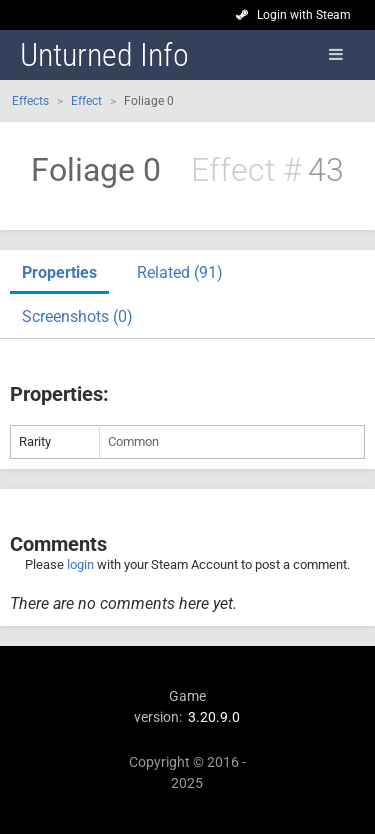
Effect (86, 101)
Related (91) (180, 272)
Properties (59, 272)
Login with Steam (304, 15)
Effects (30, 101)
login (80, 564)
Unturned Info (104, 55)
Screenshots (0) (77, 316)
